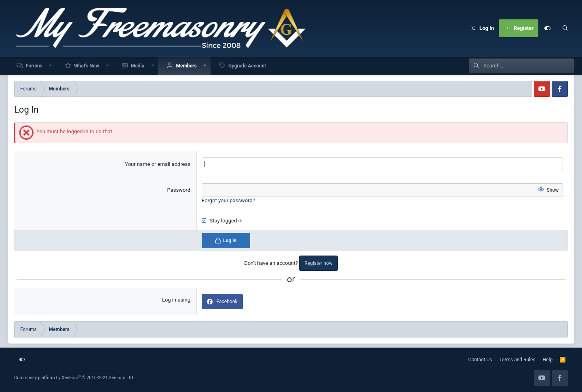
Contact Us (480, 360)
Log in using (176, 300)
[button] (51, 66)
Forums (34, 66)
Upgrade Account (247, 66)
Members (186, 66)
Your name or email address (158, 164)
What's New (86, 66)
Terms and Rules (518, 360)
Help (548, 360)
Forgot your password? (228, 200)
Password (179, 190)
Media (138, 66)
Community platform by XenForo (74, 378)
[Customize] (547, 28)
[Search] (565, 28)
